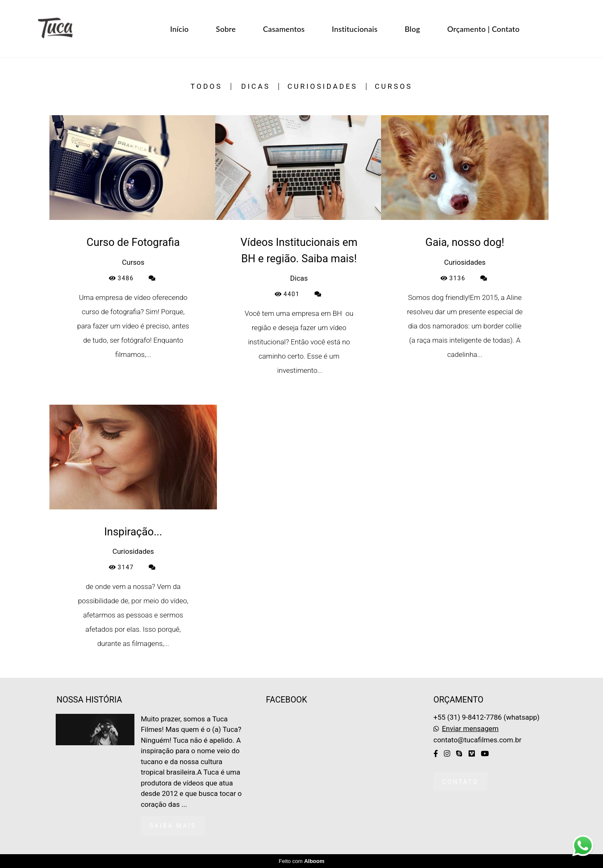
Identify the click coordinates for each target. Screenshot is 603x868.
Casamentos (284, 29)
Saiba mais (173, 826)
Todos (206, 87)
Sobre (226, 29)
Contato (460, 782)
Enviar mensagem (470, 729)
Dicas (256, 87)
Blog (413, 29)
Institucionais (355, 29)
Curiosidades (322, 87)
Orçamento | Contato (483, 29)
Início (179, 29)
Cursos (394, 87)
